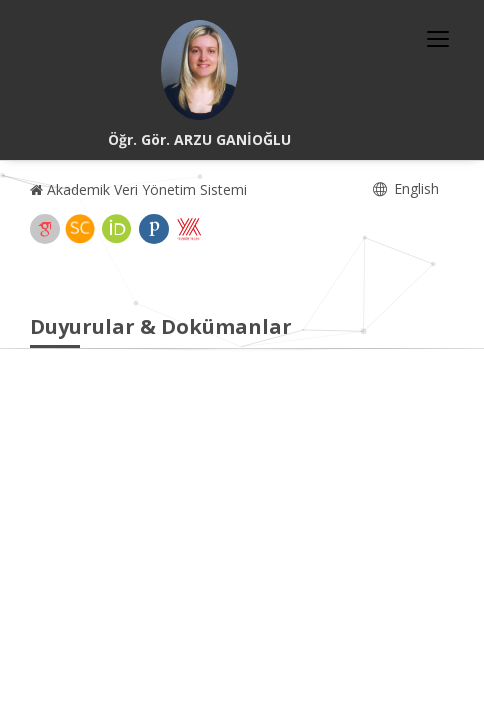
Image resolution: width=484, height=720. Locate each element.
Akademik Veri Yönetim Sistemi (138, 189)
